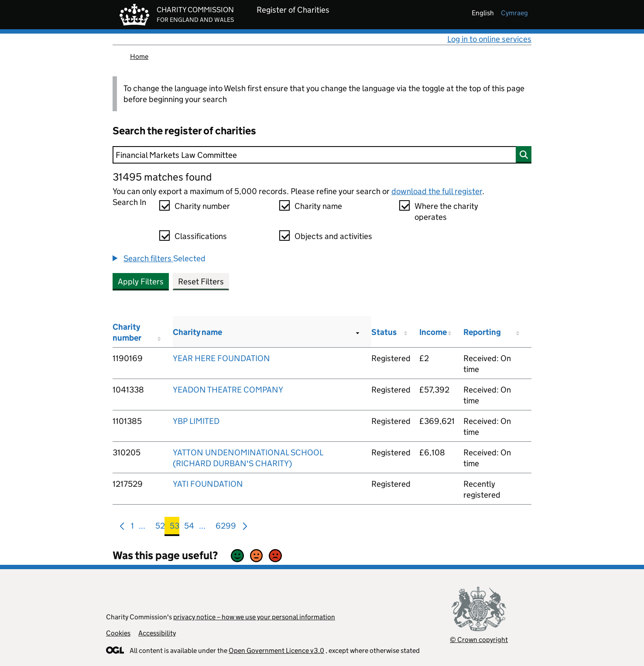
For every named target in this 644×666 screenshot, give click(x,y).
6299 (226, 528)
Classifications (201, 236)
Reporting (482, 332)
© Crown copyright (479, 640)
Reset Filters (201, 282)
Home (139, 56)
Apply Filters (141, 282)
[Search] (322, 155)
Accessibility (157, 633)
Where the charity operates (446, 212)
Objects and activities (333, 236)
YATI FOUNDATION (208, 484)
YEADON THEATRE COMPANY (228, 390)
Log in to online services (489, 39)
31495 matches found (162, 177)
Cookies (118, 633)
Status (384, 332)
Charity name (318, 206)
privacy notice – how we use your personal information (254, 617)
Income (433, 332)
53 (175, 528)
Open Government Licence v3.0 (276, 651)
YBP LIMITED (196, 421)
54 (189, 528)
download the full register (437, 191)
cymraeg (514, 13)
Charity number (202, 206)
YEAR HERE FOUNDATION (221, 358)
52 (160, 528)
